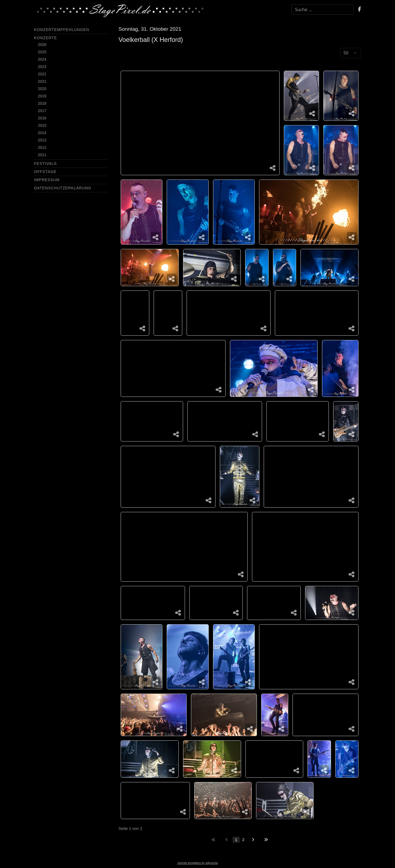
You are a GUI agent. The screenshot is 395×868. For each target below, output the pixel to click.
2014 (42, 133)
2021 (42, 81)
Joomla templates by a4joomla (198, 863)
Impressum (47, 180)
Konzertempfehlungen (62, 30)
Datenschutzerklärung (63, 188)
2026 (42, 45)
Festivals (45, 163)
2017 (42, 111)
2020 (42, 89)
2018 (42, 103)
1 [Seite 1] (236, 840)
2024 (42, 59)
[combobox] (323, 10)
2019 (42, 96)
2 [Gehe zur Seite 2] (243, 840)
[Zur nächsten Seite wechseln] (253, 840)
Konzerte (45, 38)
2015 (42, 125)
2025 (42, 52)
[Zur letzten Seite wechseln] (266, 840)
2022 (42, 74)
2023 (42, 67)
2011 (42, 155)
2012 (42, 147)
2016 (42, 118)
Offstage (45, 172)
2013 (42, 140)
